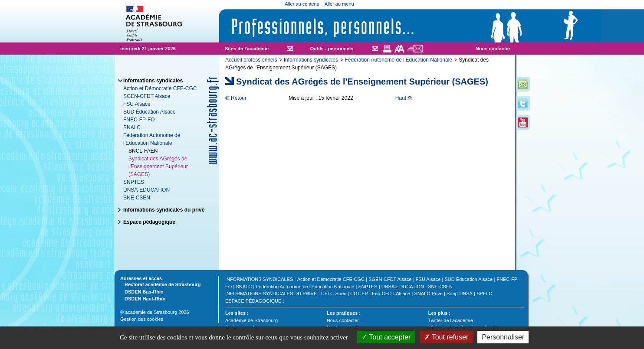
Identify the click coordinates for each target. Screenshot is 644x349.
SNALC (132, 127)
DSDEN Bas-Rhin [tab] (142, 291)
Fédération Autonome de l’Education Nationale (398, 60)
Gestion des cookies (142, 319)
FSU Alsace (137, 104)
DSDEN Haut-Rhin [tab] (143, 298)
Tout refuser (447, 337)
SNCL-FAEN (143, 151)
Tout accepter (386, 337)
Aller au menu (339, 4)
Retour (239, 98)
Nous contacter (493, 49)
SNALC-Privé (428, 294)
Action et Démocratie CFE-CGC (160, 88)
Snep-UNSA (460, 294)
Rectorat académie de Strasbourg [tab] (160, 284)
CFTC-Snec (334, 294)
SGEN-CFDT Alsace (147, 96)
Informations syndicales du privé (164, 210)
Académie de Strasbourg (251, 320)
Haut (401, 98)
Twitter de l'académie (451, 320)
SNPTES (134, 182)
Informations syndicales (311, 60)
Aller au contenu (302, 4)
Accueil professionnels (251, 60)
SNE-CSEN (137, 198)
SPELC (484, 294)
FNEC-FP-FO (139, 120)
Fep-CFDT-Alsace (391, 294)
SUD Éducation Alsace (149, 112)
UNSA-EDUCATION (146, 190)
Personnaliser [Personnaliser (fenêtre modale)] (503, 337)
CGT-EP (359, 294)
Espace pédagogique (149, 222)
